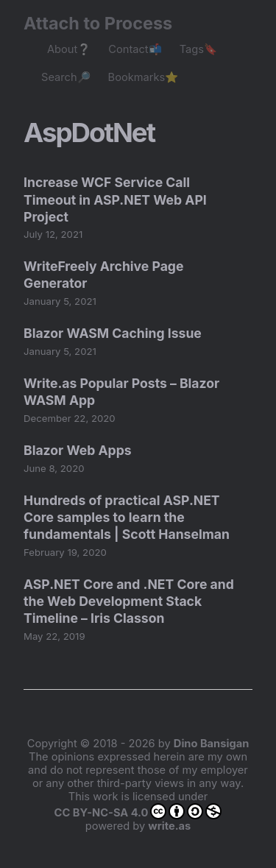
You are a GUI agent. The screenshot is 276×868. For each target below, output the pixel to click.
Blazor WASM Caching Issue (113, 333)
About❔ (69, 49)
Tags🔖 (198, 49)
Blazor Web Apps (78, 450)
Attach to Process (105, 23)
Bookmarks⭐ (144, 77)
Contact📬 (135, 49)
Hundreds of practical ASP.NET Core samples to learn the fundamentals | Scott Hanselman (127, 517)
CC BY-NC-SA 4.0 (138, 811)
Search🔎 (66, 77)
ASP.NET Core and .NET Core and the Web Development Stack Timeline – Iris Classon (129, 601)
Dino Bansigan (211, 744)
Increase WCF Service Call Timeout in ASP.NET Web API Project (115, 199)
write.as (169, 826)
